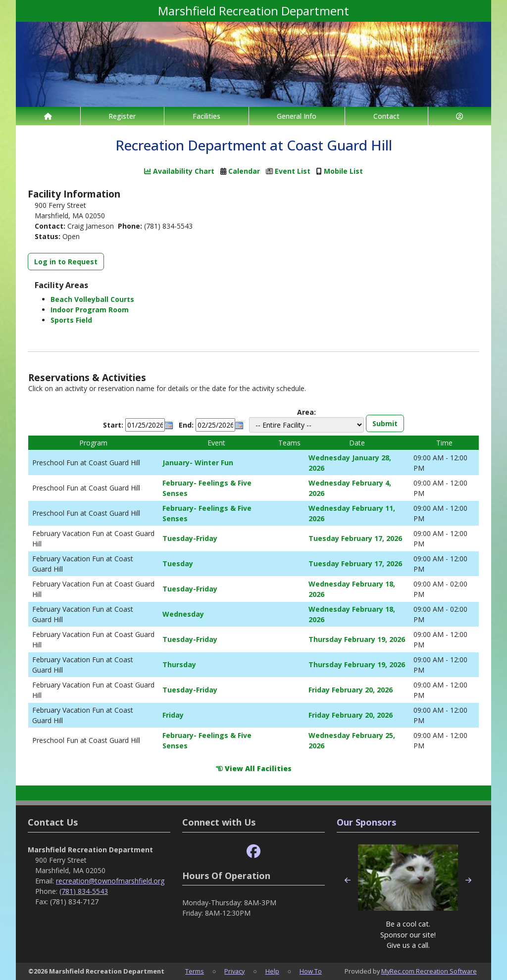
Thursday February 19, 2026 (357, 639)
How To (311, 971)
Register (122, 116)
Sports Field (71, 320)
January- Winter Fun (198, 463)
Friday (173, 715)
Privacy (234, 971)
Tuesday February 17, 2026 (355, 538)
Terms (195, 971)
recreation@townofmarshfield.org (110, 881)
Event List (293, 171)
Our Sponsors (366, 822)
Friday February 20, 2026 (351, 690)
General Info (297, 116)
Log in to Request (66, 262)
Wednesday (183, 614)
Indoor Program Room (90, 310)
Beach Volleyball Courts (92, 299)
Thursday (179, 664)
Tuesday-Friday (190, 538)
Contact (386, 116)
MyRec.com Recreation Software (429, 971)
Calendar (244, 171)
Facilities (206, 116)
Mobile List (343, 171)
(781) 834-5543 (84, 891)
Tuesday (178, 563)
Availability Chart (179, 171)
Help (272, 971)
